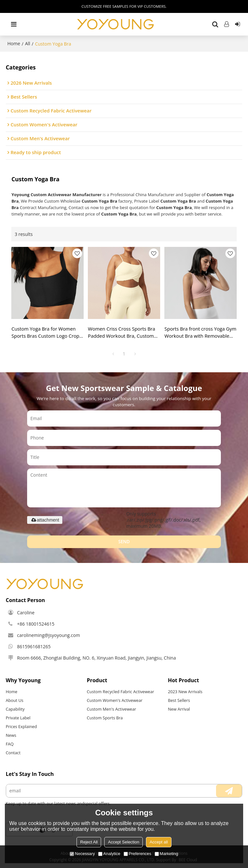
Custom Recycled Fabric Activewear (121, 692)
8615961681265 (34, 646)
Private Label (18, 718)
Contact (13, 753)
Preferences (138, 854)
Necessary (82, 854)
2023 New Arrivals (185, 692)
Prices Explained (21, 726)
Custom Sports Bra (105, 718)
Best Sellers (179, 700)
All (27, 43)
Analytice (109, 854)
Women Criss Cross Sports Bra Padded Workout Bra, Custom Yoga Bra (121, 333)
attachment (45, 520)
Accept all (159, 842)
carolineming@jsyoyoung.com (49, 635)
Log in (227, 24)
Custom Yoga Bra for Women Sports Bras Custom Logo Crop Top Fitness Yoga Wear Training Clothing (46, 333)
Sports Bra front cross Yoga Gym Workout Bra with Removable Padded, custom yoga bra (200, 333)
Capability (15, 709)
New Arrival (179, 709)
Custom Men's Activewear (112, 709)
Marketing (166, 854)
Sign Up (237, 24)
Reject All (89, 842)
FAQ (10, 744)
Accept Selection (124, 842)
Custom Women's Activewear (115, 700)
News (11, 735)
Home (14, 43)
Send (124, 542)
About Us (15, 700)
